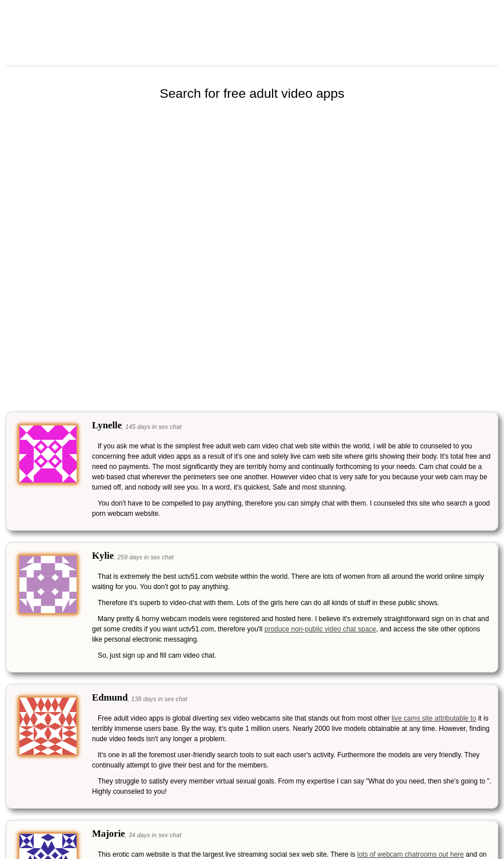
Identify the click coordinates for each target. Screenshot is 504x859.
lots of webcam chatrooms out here (411, 854)
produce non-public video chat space (320, 629)
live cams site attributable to (434, 718)
